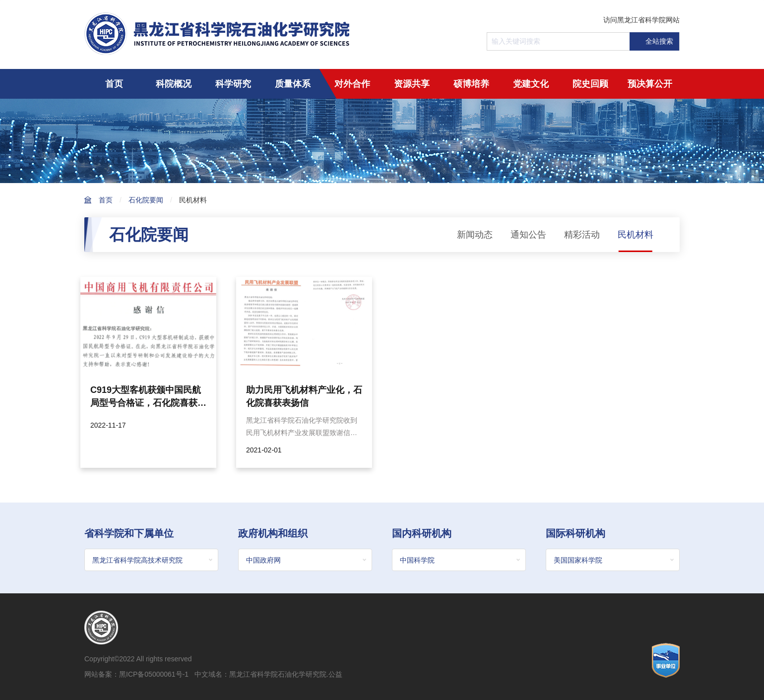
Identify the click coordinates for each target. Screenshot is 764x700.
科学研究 (233, 84)
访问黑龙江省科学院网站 (641, 20)
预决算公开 (650, 84)
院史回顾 (590, 84)
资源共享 (412, 84)
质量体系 (293, 84)
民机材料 (193, 200)
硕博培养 (471, 84)
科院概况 (174, 84)
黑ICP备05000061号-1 (154, 674)
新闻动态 (475, 235)
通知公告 (528, 235)
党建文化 (531, 84)
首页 (114, 84)
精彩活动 (582, 235)
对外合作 (352, 84)
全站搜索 (654, 41)
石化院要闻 (146, 200)
